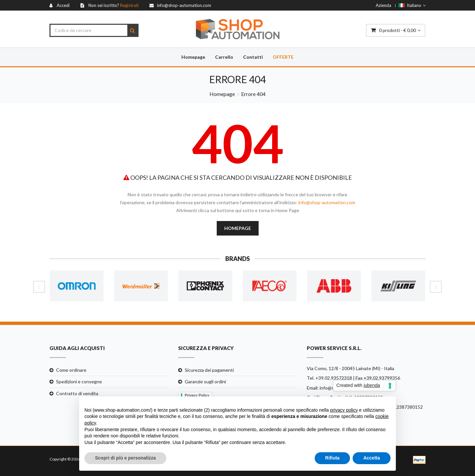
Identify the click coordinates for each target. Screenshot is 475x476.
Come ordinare (71, 370)
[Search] (132, 30)
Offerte (283, 57)
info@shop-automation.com (327, 202)
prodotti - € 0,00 (396, 30)
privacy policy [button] (344, 410)
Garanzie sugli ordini (205, 381)
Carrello (224, 57)
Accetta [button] (372, 458)
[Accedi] (60, 5)
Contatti (253, 57)
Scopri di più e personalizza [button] (125, 458)
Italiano (412, 5)
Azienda (383, 5)
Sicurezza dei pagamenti (209, 370)
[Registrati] (110, 5)
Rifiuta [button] (332, 458)
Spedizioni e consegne (79, 381)
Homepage (193, 57)
